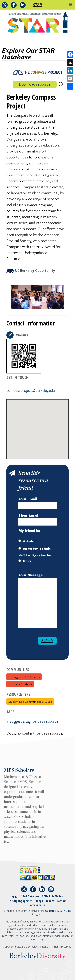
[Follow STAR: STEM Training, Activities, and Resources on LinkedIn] (23, 5)
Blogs (39, 901)
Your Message (30, 575)
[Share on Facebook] (70, 55)
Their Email (28, 515)
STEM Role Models (53, 896)
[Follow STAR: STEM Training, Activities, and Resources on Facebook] (14, 5)
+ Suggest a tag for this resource (32, 721)
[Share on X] (70, 63)
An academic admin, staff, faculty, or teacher (35, 552)
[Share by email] (70, 78)
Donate (50, 901)
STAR (37, 5)
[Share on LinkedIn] (70, 70)
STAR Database (30, 896)
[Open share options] (70, 86)
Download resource (35, 84)
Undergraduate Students (24, 677)
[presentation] (28, 644)
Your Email (28, 499)
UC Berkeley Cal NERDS (58, 911)
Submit (47, 641)
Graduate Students (20, 684)
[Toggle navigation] (70, 5)
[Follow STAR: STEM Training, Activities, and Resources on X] (5, 5)
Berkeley (37, 956)
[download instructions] (61, 84)
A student (27, 541)
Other (25, 561)
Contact (62, 901)
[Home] (38, 23)
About (15, 897)
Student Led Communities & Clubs (30, 702)
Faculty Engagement (21, 901)
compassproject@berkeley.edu (31, 390)
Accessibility (37, 905)
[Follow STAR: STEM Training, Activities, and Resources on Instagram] (51, 889)
